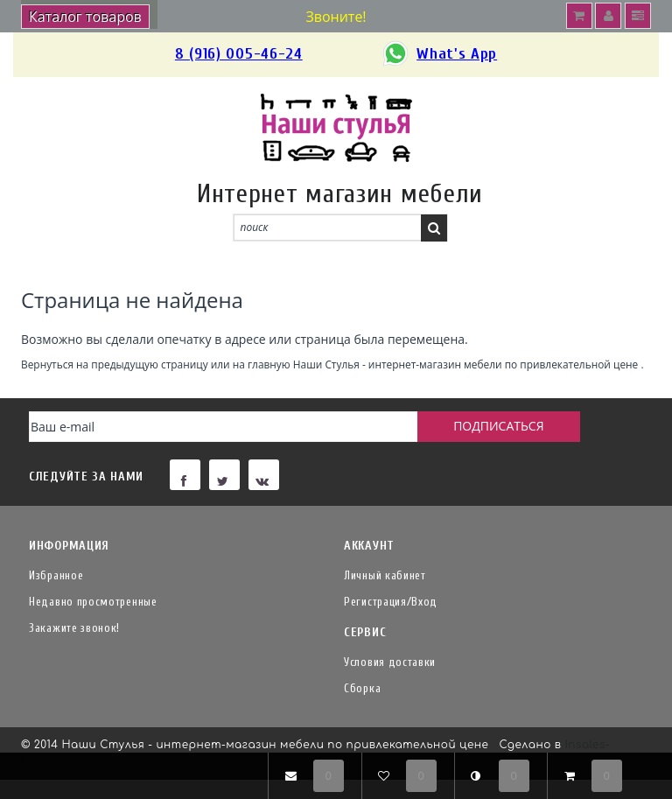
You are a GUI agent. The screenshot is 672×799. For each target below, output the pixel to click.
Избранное (56, 575)
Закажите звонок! (74, 628)
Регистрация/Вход (391, 602)
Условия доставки (390, 662)
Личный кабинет (385, 575)
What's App (439, 55)
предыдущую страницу (149, 364)
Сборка (362, 688)
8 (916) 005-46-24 (239, 54)
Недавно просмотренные (93, 602)
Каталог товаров (85, 17)
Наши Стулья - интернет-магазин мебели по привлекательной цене (466, 364)
